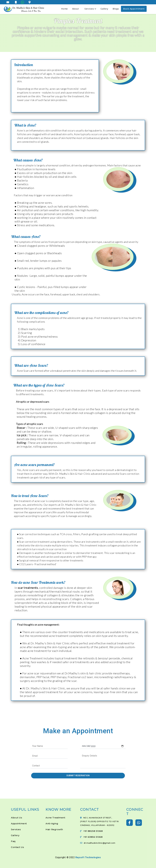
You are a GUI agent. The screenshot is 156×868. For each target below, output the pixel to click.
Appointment (19, 823)
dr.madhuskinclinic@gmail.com (100, 843)
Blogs (116, 9)
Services (90, 9)
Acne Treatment (55, 818)
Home (64, 9)
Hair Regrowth (54, 829)
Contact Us (17, 847)
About (75, 9)
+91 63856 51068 (93, 837)
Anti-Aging (52, 823)
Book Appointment (134, 9)
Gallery (104, 9)
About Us (17, 818)
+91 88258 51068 (93, 831)
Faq (13, 841)
